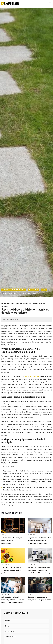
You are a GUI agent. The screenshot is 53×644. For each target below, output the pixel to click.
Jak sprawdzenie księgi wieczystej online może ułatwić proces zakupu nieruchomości (13, 600)
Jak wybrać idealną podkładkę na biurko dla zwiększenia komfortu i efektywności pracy (39, 570)
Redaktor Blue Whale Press (15, 290)
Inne (44, 290)
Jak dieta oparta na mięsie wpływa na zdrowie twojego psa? (11, 570)
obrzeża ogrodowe (32, 376)
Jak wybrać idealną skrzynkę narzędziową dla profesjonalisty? (12, 541)
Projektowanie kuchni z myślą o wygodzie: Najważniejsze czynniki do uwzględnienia (39, 541)
